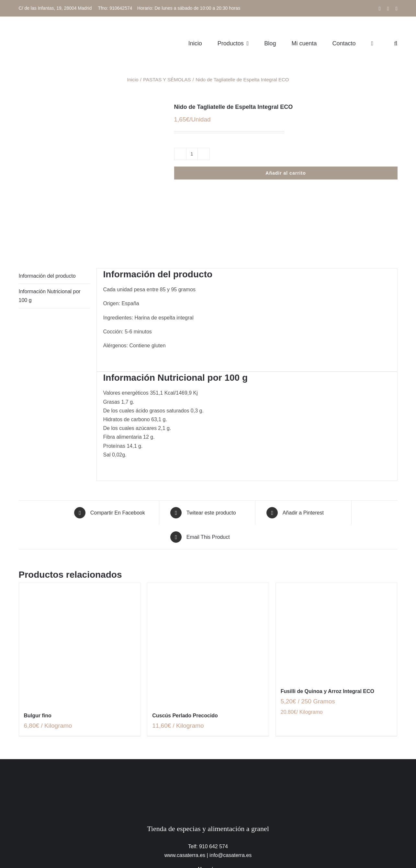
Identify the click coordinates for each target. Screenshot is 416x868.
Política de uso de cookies (192, 840)
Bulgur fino (38, 654)
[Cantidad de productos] (192, 154)
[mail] (223, 855)
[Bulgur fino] (80, 583)
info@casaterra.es (230, 794)
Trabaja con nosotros (309, 840)
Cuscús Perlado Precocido (185, 654)
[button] (396, 43)
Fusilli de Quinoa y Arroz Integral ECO (327, 630)
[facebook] (193, 855)
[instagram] (208, 855)
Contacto (348, 840)
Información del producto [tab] (47, 215)
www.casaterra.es (185, 794)
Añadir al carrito (286, 173)
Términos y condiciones (253, 840)
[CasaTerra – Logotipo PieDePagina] (208, 711)
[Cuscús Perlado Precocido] (208, 583)
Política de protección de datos (122, 840)
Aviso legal (70, 840)
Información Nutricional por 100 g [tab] (50, 235)
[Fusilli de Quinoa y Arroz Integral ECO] (337, 571)
